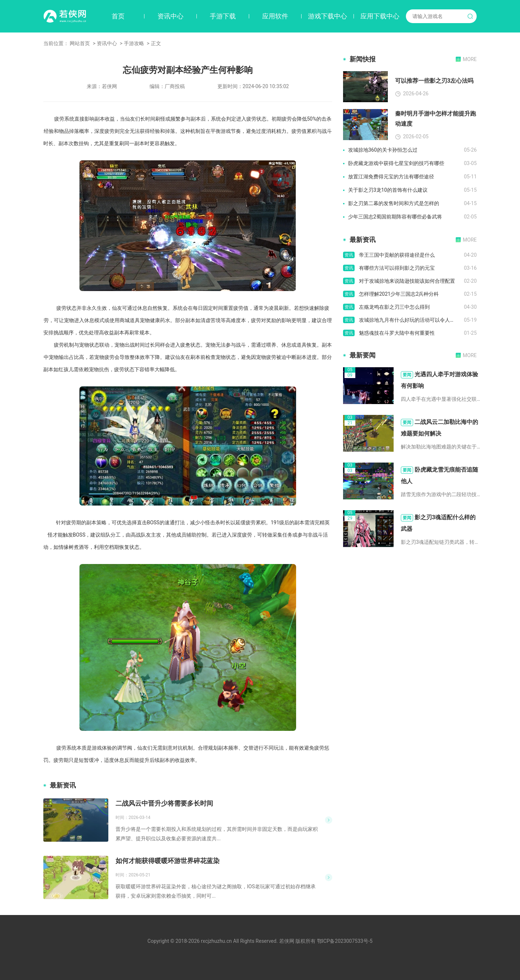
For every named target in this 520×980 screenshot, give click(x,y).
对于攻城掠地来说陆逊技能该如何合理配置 (407, 281)
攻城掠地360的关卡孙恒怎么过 (383, 150)
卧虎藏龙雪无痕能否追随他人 (439, 475)
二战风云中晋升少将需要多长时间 (164, 803)
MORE (470, 59)
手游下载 (223, 16)
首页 (118, 16)
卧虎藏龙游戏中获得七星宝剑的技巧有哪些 (396, 163)
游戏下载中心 (328, 16)
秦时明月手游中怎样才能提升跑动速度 (435, 119)
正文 (156, 43)
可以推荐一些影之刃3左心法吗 (434, 81)
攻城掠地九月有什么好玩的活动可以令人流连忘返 (411, 320)
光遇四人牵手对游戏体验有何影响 (439, 380)
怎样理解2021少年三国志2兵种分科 (399, 294)
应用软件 (275, 16)
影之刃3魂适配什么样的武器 (438, 523)
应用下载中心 (380, 16)
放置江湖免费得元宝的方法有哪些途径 (391, 177)
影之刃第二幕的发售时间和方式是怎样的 (394, 203)
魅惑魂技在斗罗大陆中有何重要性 (397, 333)
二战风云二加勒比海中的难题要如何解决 (439, 428)
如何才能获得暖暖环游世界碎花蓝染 (168, 861)
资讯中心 (170, 16)
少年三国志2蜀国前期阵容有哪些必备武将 (395, 217)
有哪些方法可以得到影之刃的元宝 (397, 268)
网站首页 (80, 43)
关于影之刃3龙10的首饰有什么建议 (388, 190)
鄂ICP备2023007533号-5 (345, 941)
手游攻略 (134, 43)
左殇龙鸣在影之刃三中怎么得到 (394, 307)
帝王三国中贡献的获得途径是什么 (397, 255)
